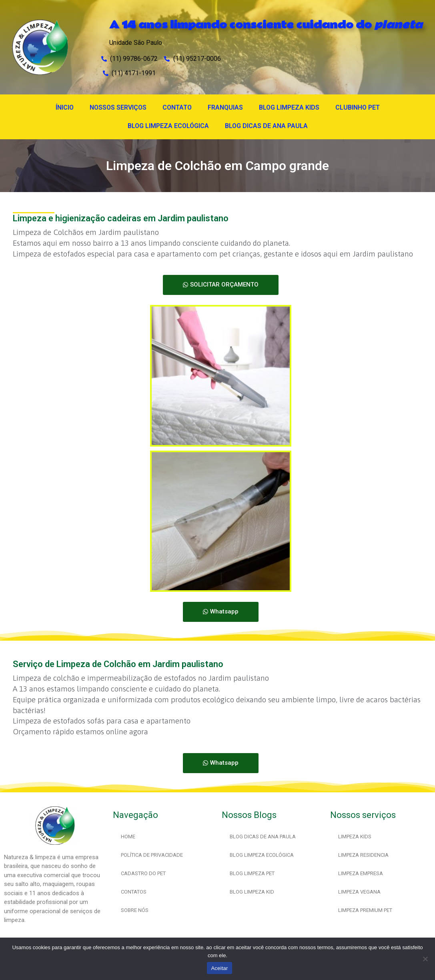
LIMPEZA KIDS (355, 837)
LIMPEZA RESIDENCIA (363, 855)
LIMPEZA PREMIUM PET (365, 910)
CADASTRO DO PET (143, 873)
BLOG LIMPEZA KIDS (289, 107)
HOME (128, 837)
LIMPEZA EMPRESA (361, 873)
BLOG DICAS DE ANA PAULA (266, 126)
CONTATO (177, 107)
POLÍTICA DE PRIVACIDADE (152, 855)
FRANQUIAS (225, 107)
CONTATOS (134, 892)
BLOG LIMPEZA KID (252, 892)
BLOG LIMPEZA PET (252, 873)
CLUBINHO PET (358, 107)
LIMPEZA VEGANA (359, 892)
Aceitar (219, 968)
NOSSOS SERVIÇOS (118, 107)
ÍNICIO (65, 107)
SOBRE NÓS (135, 910)
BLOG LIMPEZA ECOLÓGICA (168, 126)
